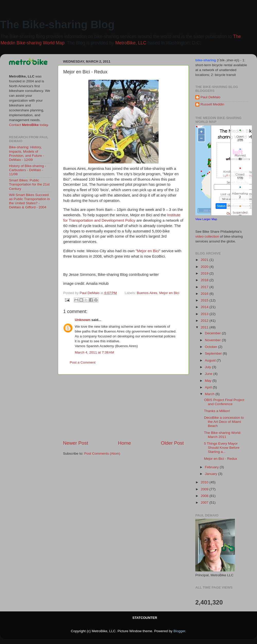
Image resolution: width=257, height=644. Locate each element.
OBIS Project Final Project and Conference (224, 402)
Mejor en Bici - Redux (221, 459)
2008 (205, 496)
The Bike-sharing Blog (57, 25)
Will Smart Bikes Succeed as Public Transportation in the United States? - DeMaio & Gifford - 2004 (29, 201)
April (209, 387)
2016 (205, 294)
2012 (205, 321)
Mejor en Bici (148, 251)
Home (124, 443)
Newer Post (76, 443)
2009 (205, 489)
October (212, 347)
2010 (205, 482)
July (208, 367)
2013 (205, 314)
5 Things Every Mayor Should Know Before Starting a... (222, 448)
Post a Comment (83, 362)
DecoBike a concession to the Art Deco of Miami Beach (224, 422)
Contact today (28, 125)
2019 (205, 273)
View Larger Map (206, 219)
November (213, 340)
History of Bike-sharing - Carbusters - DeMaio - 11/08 (27, 170)
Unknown (83, 320)
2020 (205, 267)
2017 (205, 287)
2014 (205, 307)
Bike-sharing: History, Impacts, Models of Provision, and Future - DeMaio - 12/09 (27, 153)
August (211, 360)
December (213, 333)
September (214, 353)
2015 (205, 300)
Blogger (179, 631)
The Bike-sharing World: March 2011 (223, 435)
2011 (205, 327)
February (212, 467)
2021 (205, 260)
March (210, 394)
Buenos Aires (147, 293)
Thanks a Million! (217, 411)
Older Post (172, 443)
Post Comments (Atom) (102, 453)
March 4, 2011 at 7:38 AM (94, 352)
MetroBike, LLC (131, 43)
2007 (205, 502)
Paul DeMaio (210, 97)
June (209, 374)
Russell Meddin (212, 104)
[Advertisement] (123, 407)
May (209, 381)
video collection (207, 236)
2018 (205, 280)
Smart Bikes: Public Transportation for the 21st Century (29, 184)
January (212, 474)
